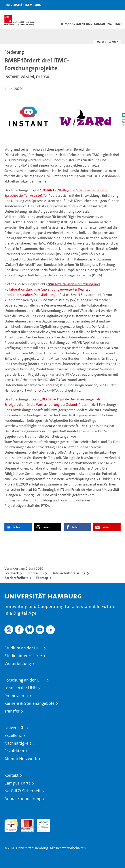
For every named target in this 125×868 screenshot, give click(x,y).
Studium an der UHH (23, 648)
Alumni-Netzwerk (21, 759)
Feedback (12, 573)
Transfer (12, 711)
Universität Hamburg (23, 5)
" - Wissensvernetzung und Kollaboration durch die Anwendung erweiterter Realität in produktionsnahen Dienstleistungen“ (52, 289)
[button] (108, 5)
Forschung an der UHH (25, 680)
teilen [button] (16, 527)
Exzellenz (13, 735)
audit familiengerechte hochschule (11, 826)
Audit (25, 821)
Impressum (35, 573)
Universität (15, 728)
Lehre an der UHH (21, 688)
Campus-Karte (18, 783)
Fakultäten (14, 751)
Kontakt (11, 775)
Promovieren (16, 696)
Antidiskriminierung (23, 799)
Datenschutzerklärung (68, 573)
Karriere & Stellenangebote (29, 703)
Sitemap (42, 578)
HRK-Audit (41, 824)
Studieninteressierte (23, 656)
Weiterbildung (18, 663)
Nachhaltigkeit (18, 743)
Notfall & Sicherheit (23, 791)
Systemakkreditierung (59, 821)
